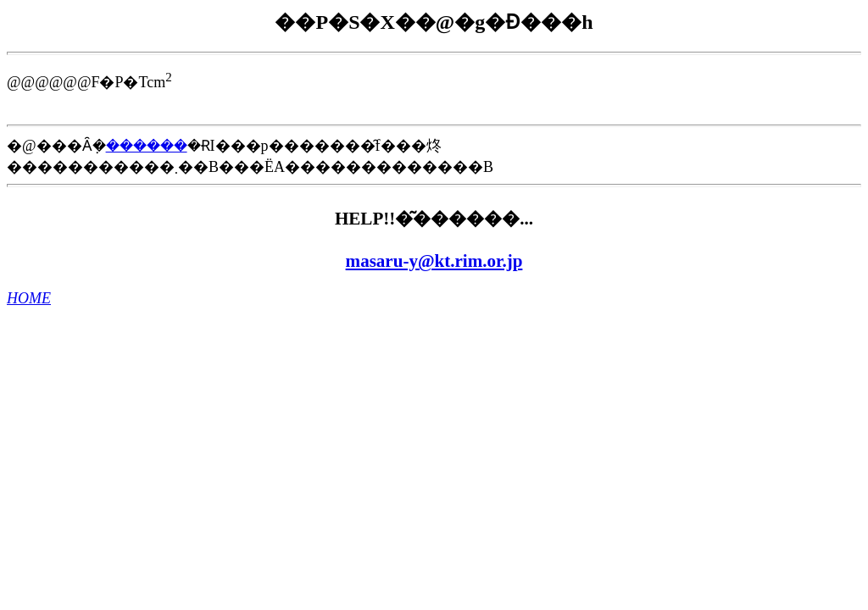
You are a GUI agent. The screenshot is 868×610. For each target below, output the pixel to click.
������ (147, 146)
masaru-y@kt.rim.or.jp (434, 261)
